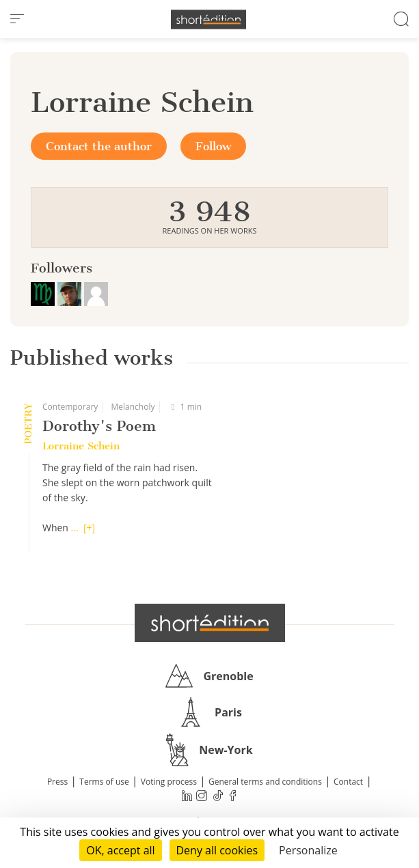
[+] (89, 528)
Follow (213, 146)
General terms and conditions (265, 782)
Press (57, 782)
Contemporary (70, 407)
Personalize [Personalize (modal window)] (308, 850)
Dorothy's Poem (99, 426)
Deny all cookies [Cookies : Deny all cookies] (217, 850)
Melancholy (133, 407)
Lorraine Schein (81, 446)
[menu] (17, 19)
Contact (348, 782)
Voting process (169, 782)
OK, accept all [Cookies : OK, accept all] (120, 850)
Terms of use (104, 782)
